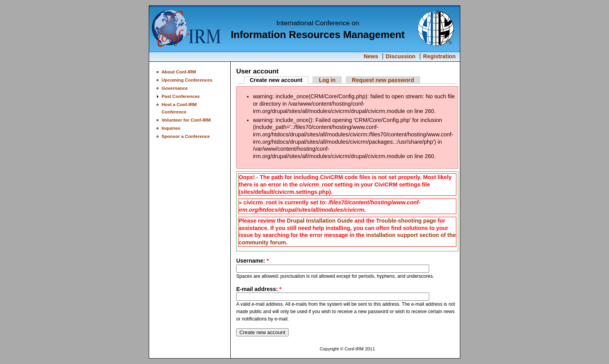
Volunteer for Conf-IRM (186, 120)
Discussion (401, 56)
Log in (327, 80)
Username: (252, 261)
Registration (439, 56)
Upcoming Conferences (187, 80)
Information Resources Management (318, 35)
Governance (175, 88)
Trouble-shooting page (406, 221)
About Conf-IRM (179, 72)
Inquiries (171, 128)
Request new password (383, 80)
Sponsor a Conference (186, 136)
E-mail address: (259, 289)
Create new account (276, 80)
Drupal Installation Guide (320, 221)
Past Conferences (181, 96)
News (371, 56)
